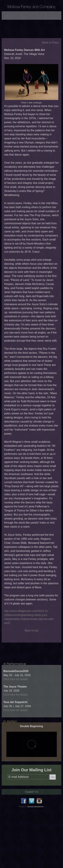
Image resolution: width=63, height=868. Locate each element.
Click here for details (16, 697)
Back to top (31, 639)
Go (53, 795)
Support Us (31, 810)
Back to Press (50, 51)
